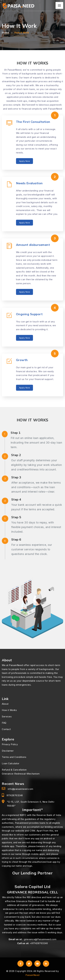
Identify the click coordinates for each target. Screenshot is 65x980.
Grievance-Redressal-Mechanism (21, 774)
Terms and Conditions (14, 757)
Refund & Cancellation (14, 770)
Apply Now (25, 161)
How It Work (22, 33)
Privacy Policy (10, 744)
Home (5, 33)
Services (7, 717)
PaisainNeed (32, 975)
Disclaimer (8, 751)
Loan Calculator (11, 763)
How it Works (9, 710)
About (5, 704)
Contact (6, 729)
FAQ (4, 723)
